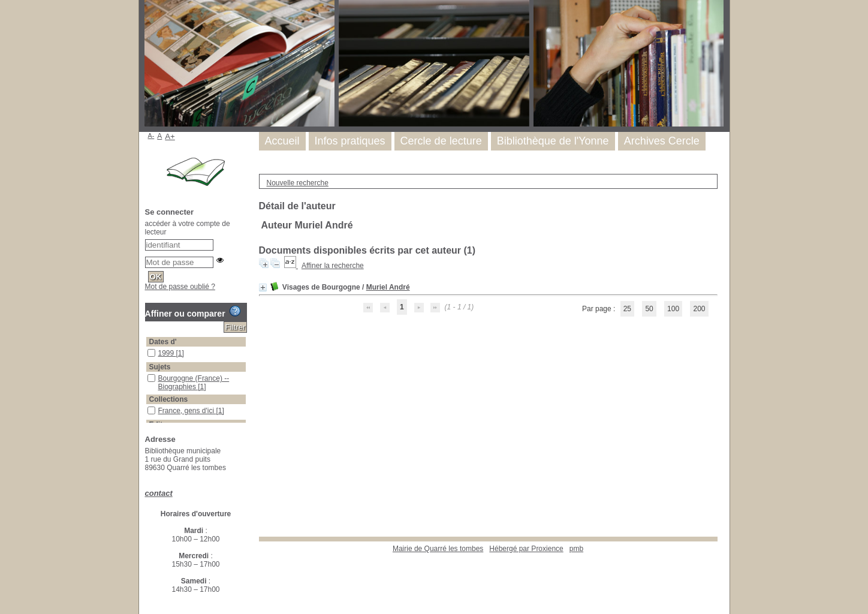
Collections (169, 399)
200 (699, 309)
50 (649, 309)
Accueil (282, 141)
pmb (576, 549)
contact (159, 493)
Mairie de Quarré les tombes (438, 549)
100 (673, 309)
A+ (170, 136)
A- (151, 136)
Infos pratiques (350, 141)
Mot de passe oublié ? (180, 287)
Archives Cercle (662, 141)
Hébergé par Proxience (526, 549)
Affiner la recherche (333, 266)
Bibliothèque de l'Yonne (553, 141)
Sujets (160, 367)
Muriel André (388, 287)
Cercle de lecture (441, 141)
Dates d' (163, 342)
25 (627, 309)
